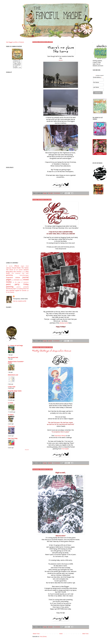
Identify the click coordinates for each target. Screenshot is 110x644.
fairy (27, 273)
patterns (19, 288)
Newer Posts (36, 634)
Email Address (97, 77)
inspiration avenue (13, 279)
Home (61, 634)
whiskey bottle (64, 323)
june (13, 282)
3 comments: (56, 341)
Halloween (9, 269)
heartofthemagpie (24, 277)
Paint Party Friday (13, 440)
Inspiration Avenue (60, 436)
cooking (24, 273)
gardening (9, 277)
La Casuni (10, 404)
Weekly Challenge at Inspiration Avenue (52, 351)
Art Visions (11, 416)
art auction (19, 271)
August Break (25, 268)
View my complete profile (20, 303)
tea (9, 294)
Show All (27, 451)
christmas (19, 273)
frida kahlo (25, 275)
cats (15, 273)
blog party (9, 273)
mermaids (17, 281)
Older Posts (85, 634)
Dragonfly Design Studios (15, 392)
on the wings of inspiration (21, 284)
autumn (26, 271)
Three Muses (11, 428)
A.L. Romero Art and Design (15, 347)
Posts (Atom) (43, 637)
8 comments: (57, 193)
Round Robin (16, 269)
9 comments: (57, 627)
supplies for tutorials (21, 292)
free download (16, 275)
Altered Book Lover (13, 376)
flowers (8, 275)
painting (10, 288)
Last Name (96, 87)
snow (18, 290)
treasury (12, 294)
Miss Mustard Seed (13, 359)
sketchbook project (11, 290)
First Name (96, 82)
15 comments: (57, 463)
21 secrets (9, 268)
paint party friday (17, 286)
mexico (21, 281)
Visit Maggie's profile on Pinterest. (15, 42)
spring (21, 290)
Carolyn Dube (12, 388)
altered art (12, 271)
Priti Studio (65, 449)
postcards (26, 288)
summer (12, 292)
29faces (17, 267)
